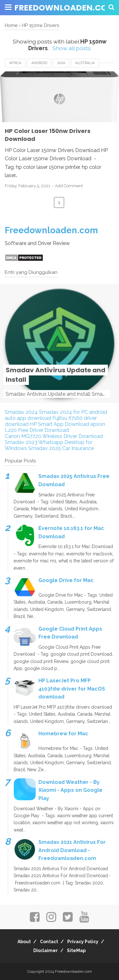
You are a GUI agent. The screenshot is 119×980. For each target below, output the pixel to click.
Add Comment (69, 186)
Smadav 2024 (21, 412)
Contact (49, 942)
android (39, 63)
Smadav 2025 (45, 448)
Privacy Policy (83, 942)
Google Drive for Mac (66, 580)
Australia (85, 63)
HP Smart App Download (60, 424)
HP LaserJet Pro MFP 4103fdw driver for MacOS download (72, 689)
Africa (15, 63)
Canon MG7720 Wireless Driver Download (54, 436)
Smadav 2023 (21, 442)
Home (11, 25)
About (24, 942)
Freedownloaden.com (65, 8)
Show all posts (72, 48)
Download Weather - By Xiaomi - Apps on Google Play (70, 790)
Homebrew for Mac (63, 734)
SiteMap (76, 950)
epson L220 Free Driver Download (55, 427)
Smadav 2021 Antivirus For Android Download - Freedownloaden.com (72, 850)
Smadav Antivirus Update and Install (56, 375)
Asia (61, 63)
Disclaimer (46, 950)
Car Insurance (78, 448)
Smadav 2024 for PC (63, 412)
